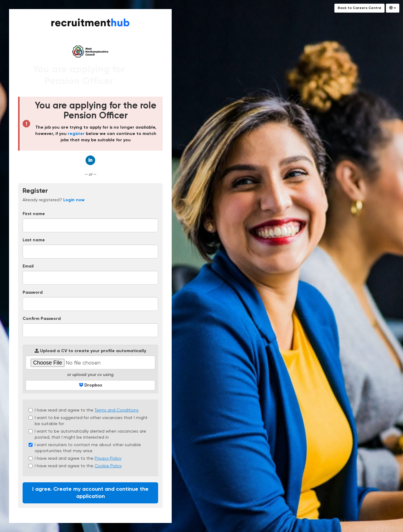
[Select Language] (393, 8)
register (76, 134)
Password (33, 293)
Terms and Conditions (117, 410)
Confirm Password (42, 319)
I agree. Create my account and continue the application (90, 493)
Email (28, 266)
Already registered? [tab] (54, 200)
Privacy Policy (108, 458)
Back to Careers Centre (359, 8)
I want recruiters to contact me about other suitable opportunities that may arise (85, 448)
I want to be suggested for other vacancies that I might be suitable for (88, 421)
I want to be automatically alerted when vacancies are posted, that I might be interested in (87, 434)
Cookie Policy (108, 466)
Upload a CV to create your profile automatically (90, 351)
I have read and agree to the (84, 410)
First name (34, 214)
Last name (34, 240)
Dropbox (91, 385)
